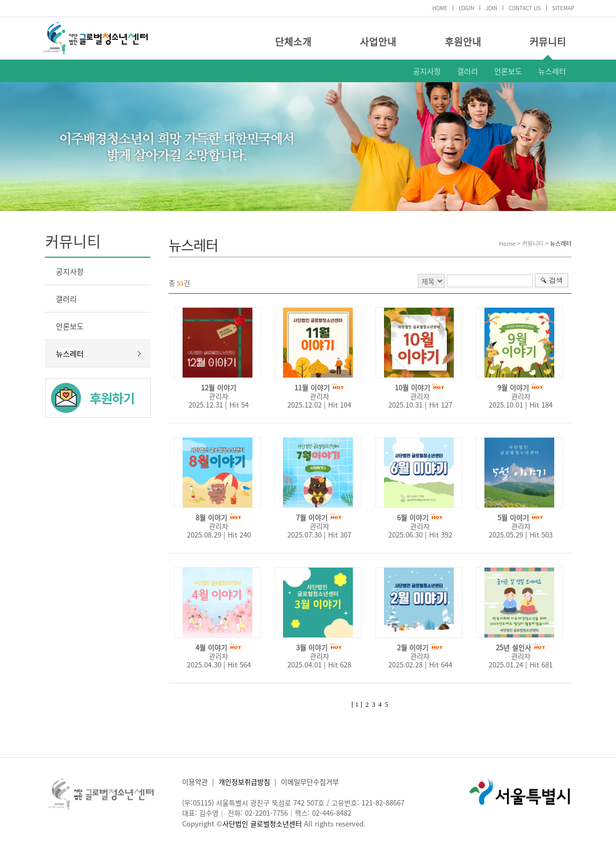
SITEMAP (563, 8)
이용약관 (195, 782)
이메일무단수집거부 (310, 782)
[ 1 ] (357, 705)
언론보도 (508, 71)
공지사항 (427, 71)
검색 (556, 280)
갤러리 (468, 71)
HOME (440, 8)
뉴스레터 (552, 71)
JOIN (491, 8)
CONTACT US (525, 8)
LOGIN (466, 8)
